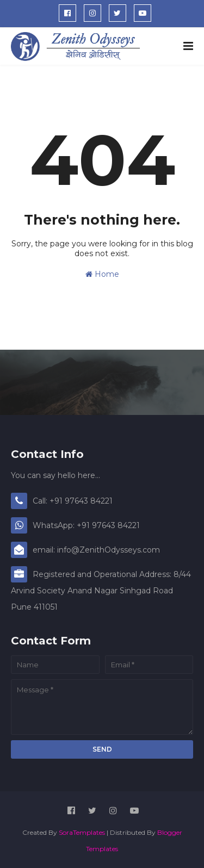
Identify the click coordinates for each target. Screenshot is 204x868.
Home (102, 274)
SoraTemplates (82, 832)
